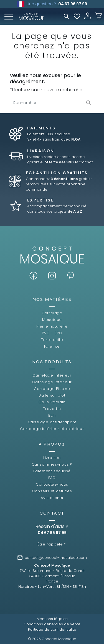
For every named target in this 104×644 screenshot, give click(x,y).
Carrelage (52, 313)
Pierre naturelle (52, 326)
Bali (52, 415)
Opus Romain (52, 402)
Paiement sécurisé (52, 471)
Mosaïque (52, 320)
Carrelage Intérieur (52, 375)
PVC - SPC (52, 333)
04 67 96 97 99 (73, 4)
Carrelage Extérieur (52, 382)
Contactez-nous (52, 484)
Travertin (52, 409)
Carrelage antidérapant (52, 422)
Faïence (52, 346)
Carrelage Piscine (52, 389)
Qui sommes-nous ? (52, 464)
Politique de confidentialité (52, 629)
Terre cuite (52, 340)
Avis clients (52, 498)
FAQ (52, 478)
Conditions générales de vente (52, 624)
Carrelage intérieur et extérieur (52, 429)
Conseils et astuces (52, 491)
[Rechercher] (52, 103)
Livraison (52, 458)
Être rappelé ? (52, 544)
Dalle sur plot (52, 395)
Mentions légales (52, 619)
